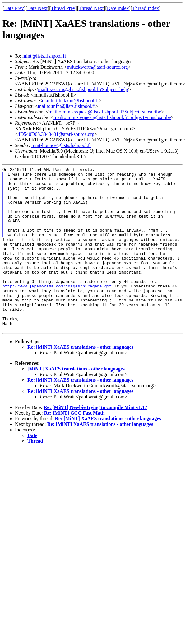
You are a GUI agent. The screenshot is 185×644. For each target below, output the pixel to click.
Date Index (118, 8)
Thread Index (146, 8)
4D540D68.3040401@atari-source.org (56, 134)
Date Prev (14, 8)
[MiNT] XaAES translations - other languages (76, 401)
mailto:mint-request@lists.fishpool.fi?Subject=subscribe (105, 112)
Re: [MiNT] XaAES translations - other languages (80, 380)
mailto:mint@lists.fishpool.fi (66, 106)
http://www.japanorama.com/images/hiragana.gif (57, 310)
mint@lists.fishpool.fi (44, 56)
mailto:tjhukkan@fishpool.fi (70, 101)
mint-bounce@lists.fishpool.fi (61, 145)
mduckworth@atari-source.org (97, 67)
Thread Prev (63, 8)
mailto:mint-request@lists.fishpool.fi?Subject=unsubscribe (112, 117)
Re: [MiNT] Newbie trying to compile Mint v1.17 (95, 440)
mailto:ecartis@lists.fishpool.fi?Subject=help (83, 89)
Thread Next (91, 8)
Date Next (37, 8)
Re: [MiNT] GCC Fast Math (74, 446)
